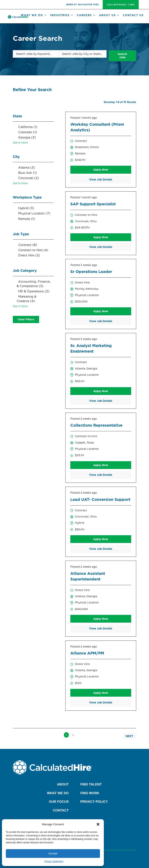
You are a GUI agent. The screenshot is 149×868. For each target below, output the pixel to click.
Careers (86, 15)
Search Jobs (121, 54)
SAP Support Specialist (93, 204)
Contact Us (133, 15)
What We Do (34, 15)
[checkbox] (33, 127)
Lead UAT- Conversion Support (100, 499)
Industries (62, 15)
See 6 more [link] (20, 142)
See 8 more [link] (20, 183)
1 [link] (66, 735)
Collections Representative (96, 425)
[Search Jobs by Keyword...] (36, 54)
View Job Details (101, 179)
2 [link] (73, 735)
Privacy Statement (54, 861)
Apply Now (101, 170)
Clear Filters (26, 319)
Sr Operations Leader (91, 271)
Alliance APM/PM (87, 653)
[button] (98, 824)
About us (109, 15)
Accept (53, 853)
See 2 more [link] (20, 306)
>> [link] (80, 735)
